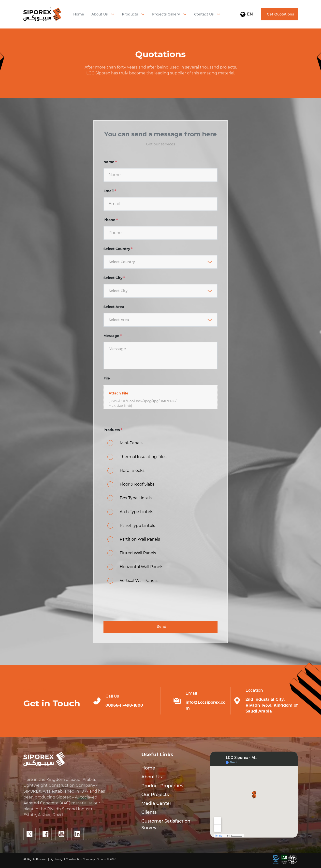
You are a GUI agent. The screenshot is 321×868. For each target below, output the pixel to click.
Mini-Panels (131, 443)
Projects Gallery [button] (166, 14)
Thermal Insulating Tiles (143, 457)
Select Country (118, 249)
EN (247, 14)
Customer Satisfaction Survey (166, 824)
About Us (152, 777)
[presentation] (141, 604)
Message (113, 336)
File (107, 378)
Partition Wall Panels (140, 539)
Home (79, 14)
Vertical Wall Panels (139, 581)
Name (110, 162)
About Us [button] (100, 14)
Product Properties (162, 786)
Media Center (156, 803)
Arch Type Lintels (136, 512)
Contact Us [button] (204, 14)
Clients (149, 812)
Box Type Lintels (136, 498)
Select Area (114, 307)
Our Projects (155, 795)
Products (113, 430)
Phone (111, 220)
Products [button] (130, 14)
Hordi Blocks (132, 470)
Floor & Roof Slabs (137, 484)
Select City (114, 278)
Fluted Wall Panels (138, 553)
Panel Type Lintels (137, 525)
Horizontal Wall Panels (141, 567)
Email (110, 191)
